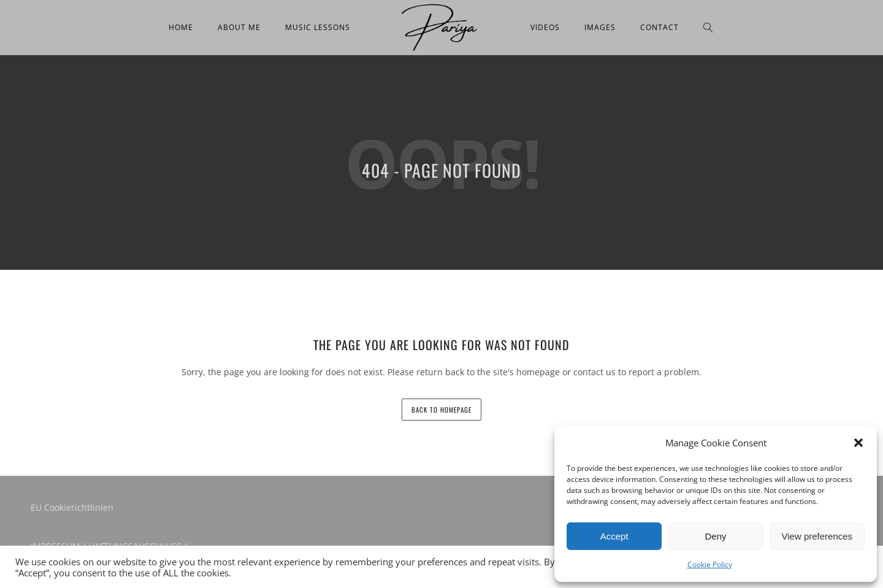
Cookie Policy (710, 564)
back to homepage (442, 410)
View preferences (817, 536)
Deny (715, 536)
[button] (858, 443)
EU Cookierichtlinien (72, 507)
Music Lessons (318, 27)
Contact (659, 27)
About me (239, 27)
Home (181, 27)
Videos (545, 27)
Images (600, 27)
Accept (614, 536)
